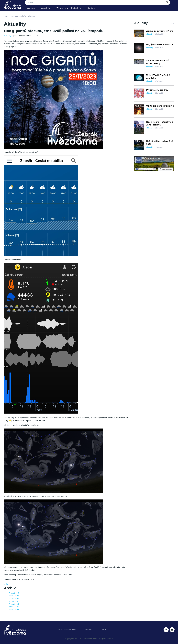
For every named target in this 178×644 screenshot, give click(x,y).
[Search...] (97, 2)
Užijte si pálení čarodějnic (160, 106)
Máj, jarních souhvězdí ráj (160, 44)
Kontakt (91, 8)
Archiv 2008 (14, 598)
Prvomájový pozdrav (157, 90)
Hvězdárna (30, 8)
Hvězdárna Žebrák (19, 16)
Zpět (6, 584)
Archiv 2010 (14, 593)
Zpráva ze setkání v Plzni (159, 31)
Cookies (88, 630)
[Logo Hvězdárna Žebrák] (12, 5)
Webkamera (62, 8)
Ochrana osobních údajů (66, 630)
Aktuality (32, 16)
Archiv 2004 (14, 610)
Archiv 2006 (14, 604)
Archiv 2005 (14, 607)
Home (6, 16)
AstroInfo (45, 8)
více (172, 23)
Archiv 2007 (14, 601)
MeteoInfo (76, 8)
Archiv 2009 (14, 596)
